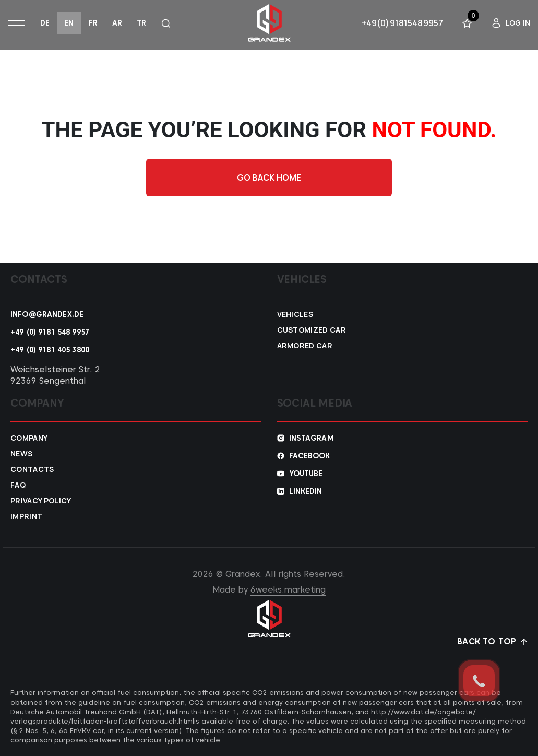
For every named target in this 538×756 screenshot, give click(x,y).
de (45, 23)
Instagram (312, 438)
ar (117, 23)
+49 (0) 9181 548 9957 (50, 332)
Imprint (26, 516)
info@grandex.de (47, 314)
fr (93, 23)
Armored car (305, 346)
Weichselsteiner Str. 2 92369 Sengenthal (55, 375)
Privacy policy (41, 501)
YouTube (306, 474)
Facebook (310, 456)
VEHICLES (295, 314)
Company (29, 438)
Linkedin (306, 491)
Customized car (312, 330)
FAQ (18, 485)
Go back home (269, 178)
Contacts (32, 469)
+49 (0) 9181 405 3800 (50, 350)
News (21, 454)
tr (141, 23)
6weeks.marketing (288, 590)
